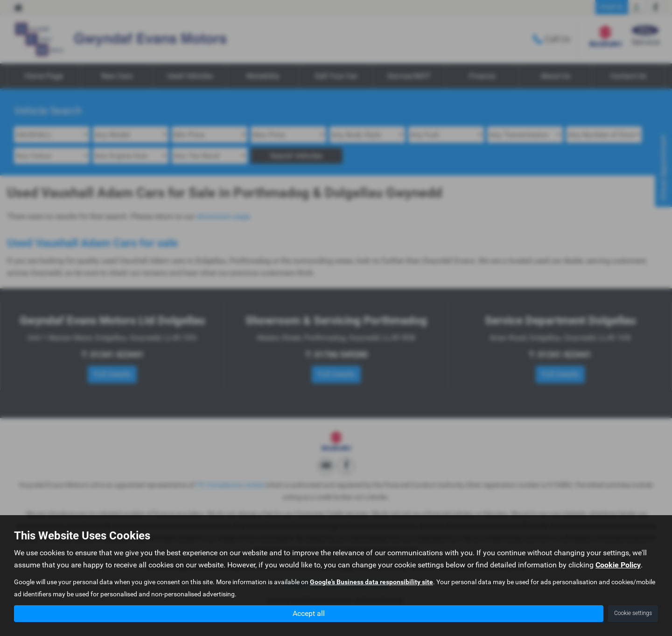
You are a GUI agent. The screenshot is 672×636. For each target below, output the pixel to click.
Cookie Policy (618, 565)
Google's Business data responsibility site (371, 582)
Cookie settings (633, 613)
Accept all (309, 613)
